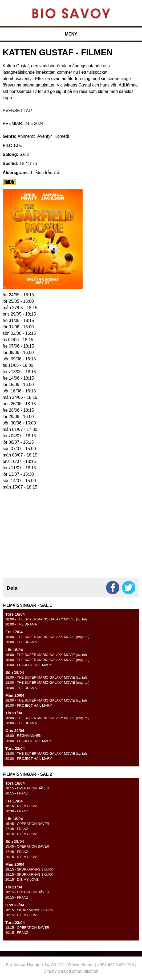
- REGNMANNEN (23, 736)
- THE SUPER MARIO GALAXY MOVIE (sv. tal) (46, 619)
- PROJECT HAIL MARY (29, 665)
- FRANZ (17, 793)
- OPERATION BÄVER (27, 788)
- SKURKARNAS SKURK (29, 869)
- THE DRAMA (21, 624)
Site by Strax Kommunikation (71, 971)
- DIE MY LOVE (22, 806)
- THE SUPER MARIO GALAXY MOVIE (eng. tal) (47, 637)
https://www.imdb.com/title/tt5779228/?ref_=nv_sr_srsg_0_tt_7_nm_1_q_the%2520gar (9, 182)
